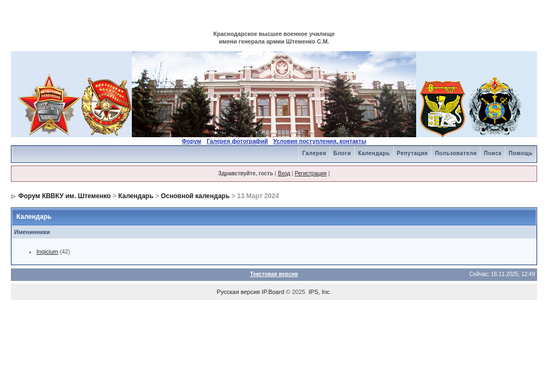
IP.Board (273, 292)
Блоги (342, 153)
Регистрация (310, 173)
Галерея (314, 153)
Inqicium (47, 252)
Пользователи (456, 153)
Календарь (374, 153)
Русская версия (238, 292)
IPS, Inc (319, 292)
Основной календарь (195, 196)
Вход (284, 173)
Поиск (493, 153)
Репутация (413, 153)
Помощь (521, 153)
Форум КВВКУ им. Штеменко (64, 196)
